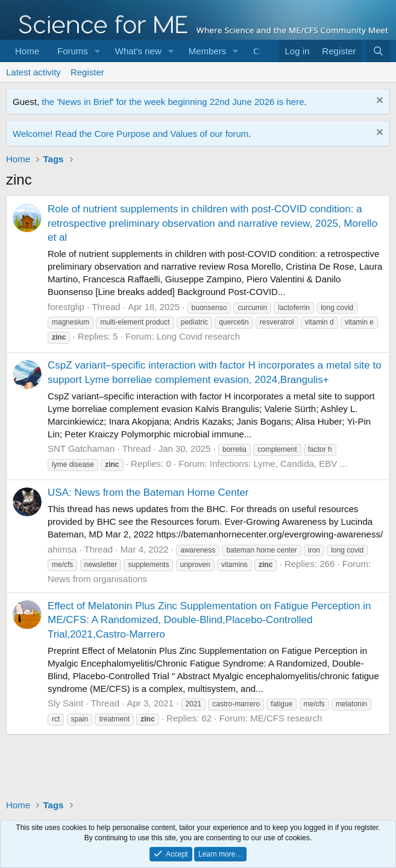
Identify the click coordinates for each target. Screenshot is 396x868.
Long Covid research (198, 336)
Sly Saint (65, 703)
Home (27, 51)
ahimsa (62, 549)
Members (208, 51)
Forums (73, 51)
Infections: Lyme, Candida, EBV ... (278, 464)
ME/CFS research (286, 718)
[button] (98, 51)
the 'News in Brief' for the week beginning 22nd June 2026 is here (173, 102)
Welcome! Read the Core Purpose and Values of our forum (130, 134)
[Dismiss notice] (378, 102)
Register (87, 72)
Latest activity (33, 72)
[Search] (378, 51)
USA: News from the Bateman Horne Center (148, 493)
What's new (138, 51)
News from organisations (97, 579)
